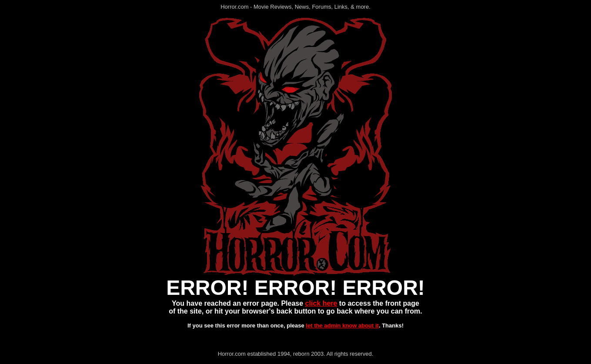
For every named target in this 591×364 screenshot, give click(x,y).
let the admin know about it (342, 326)
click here (321, 303)
